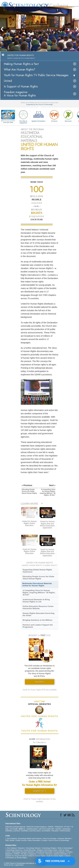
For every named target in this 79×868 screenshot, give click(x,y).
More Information (34, 840)
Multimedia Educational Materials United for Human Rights (37, 585)
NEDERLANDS (32, 829)
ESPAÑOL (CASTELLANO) (31, 831)
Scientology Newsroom (15, 850)
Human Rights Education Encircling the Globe (38, 614)
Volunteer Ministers (65, 838)
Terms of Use (9, 865)
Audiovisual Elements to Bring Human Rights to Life (36, 601)
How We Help (8, 122)
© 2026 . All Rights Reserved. (27, 863)
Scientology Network (33, 848)
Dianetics (21, 848)
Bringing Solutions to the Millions (37, 620)
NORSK (58, 829)
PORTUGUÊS (65, 831)
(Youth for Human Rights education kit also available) (39, 800)
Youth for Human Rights (55, 856)
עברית (67, 827)
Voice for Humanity (50, 838)
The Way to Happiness (23, 116)
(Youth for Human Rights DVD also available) (40, 690)
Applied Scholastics (38, 116)
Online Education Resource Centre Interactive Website (38, 607)
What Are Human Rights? (20, 70)
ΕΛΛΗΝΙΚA (46, 831)
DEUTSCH (43, 829)
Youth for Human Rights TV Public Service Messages (36, 75)
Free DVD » (40, 682)
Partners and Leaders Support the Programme (38, 626)
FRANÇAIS (59, 827)
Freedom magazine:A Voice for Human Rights (20, 94)
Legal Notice (19, 865)
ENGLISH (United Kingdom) (37, 827)
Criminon (54, 116)
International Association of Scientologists (50, 852)
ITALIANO (55, 831)
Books (12, 840)
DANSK (51, 827)
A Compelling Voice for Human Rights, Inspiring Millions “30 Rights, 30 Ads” (39, 593)
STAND (16, 854)
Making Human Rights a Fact (21, 64)
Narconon (68, 116)
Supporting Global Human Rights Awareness (37, 571)
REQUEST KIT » (39, 791)
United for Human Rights (36, 856)
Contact (44, 840)
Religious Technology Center (47, 850)
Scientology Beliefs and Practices (30, 838)
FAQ (7, 840)
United (8, 81)
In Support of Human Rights (21, 87)
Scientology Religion (49, 848)
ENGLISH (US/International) (15, 827)
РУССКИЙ (14, 829)
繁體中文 (22, 829)
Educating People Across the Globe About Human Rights (38, 578)
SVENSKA (66, 829)
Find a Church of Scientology (59, 840)
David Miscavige (30, 850)
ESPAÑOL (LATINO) (13, 831)
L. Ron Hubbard (11, 838)
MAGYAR (51, 829)
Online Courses (21, 840)
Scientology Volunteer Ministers (23, 852)
